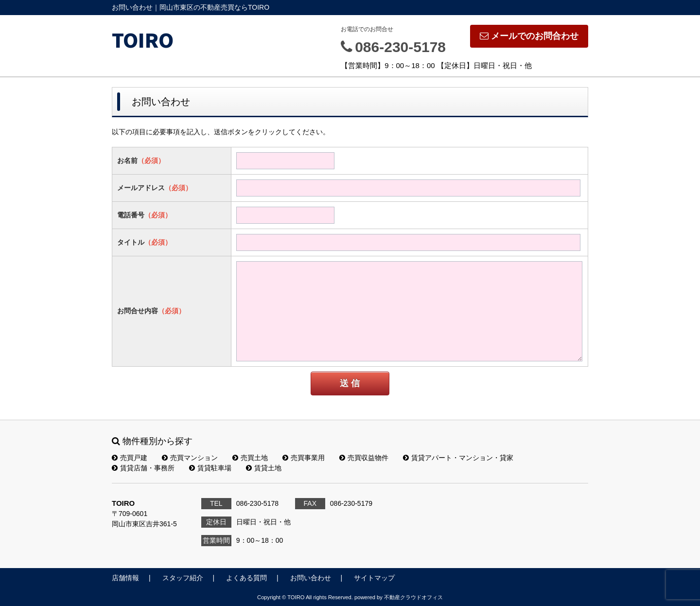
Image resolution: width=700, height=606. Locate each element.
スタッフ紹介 (183, 578)
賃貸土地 (264, 468)
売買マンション (190, 458)
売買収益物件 (364, 458)
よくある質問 (246, 578)
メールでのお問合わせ (529, 36)
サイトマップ (374, 578)
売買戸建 (130, 458)
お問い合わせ (311, 578)
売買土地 (250, 458)
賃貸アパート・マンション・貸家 (458, 458)
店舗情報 (125, 578)
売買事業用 (304, 458)
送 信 (350, 383)
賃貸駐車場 (210, 468)
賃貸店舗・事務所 (143, 468)
